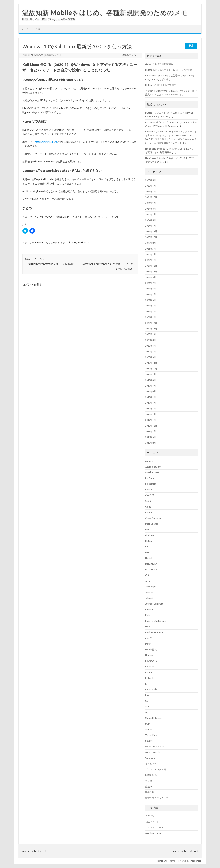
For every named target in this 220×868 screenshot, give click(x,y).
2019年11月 (151, 363)
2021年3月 (151, 306)
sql (147, 712)
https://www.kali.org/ (46, 142)
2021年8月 (151, 277)
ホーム (25, 29)
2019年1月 (151, 420)
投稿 (38, 29)
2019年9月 (151, 374)
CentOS (149, 490)
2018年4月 (151, 437)
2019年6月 (151, 391)
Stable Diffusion (153, 718)
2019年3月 (151, 409)
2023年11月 (151, 231)
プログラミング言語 (155, 769)
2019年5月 (151, 397)
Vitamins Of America (166, 126)
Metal (148, 644)
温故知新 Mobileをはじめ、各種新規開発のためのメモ (105, 13)
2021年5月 (151, 294)
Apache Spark (152, 472)
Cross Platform (153, 518)
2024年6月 (151, 220)
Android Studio (153, 467)
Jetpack (149, 598)
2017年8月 (151, 443)
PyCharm (150, 667)
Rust (147, 695)
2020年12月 (151, 323)
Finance (165, 116)
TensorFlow (151, 735)
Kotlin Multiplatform (156, 621)
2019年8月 (151, 380)
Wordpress (195, 861)
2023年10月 (151, 237)
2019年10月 (151, 369)
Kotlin (148, 615)
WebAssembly (152, 752)
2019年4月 (151, 403)
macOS (149, 638)
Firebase (150, 535)
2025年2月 (151, 186)
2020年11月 (151, 329)
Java (147, 581)
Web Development (155, 746)
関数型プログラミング (157, 798)
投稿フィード (152, 822)
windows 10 (84, 242)
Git (147, 547)
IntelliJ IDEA (151, 564)
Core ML (149, 512)
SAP (147, 701)
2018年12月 (151, 426)
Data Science (152, 524)
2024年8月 (151, 209)
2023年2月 (151, 260)
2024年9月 (151, 203)
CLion (148, 501)
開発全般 (150, 792)
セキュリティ (53, 242)
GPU (147, 552)
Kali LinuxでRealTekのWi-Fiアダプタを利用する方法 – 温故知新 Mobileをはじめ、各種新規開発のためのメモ (171, 139)
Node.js (149, 655)
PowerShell (151, 661)
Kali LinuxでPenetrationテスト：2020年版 (49, 264)
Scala (148, 706)
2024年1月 (151, 226)
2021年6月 (151, 289)
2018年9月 (151, 431)
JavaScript (150, 587)
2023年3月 (151, 254)
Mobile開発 (151, 650)
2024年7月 (151, 214)
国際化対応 (151, 775)
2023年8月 (151, 243)
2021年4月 (151, 300)
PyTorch (149, 678)
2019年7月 (151, 386)
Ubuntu (149, 741)
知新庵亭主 (37, 55)
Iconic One (162, 861)
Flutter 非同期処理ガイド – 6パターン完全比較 (169, 70)
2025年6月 (151, 180)
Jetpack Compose (154, 604)
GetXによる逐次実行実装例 (159, 64)
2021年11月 (151, 271)
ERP (147, 529)
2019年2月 (151, 414)
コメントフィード (154, 827)
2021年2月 (151, 311)
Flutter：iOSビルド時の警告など (162, 85)
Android (149, 461)
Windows (150, 758)
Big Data (150, 478)
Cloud (148, 507)
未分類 (149, 781)
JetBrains (150, 592)
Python (149, 672)
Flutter (149, 541)
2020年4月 (151, 357)
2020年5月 (151, 351)
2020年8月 (151, 340)
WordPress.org (153, 833)
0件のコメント (131, 55)
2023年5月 (151, 249)
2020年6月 (151, 346)
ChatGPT (150, 495)
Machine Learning (154, 632)
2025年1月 (151, 192)
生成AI (148, 787)
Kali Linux (40, 242)
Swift (148, 724)
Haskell (149, 558)
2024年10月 (151, 197)
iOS (147, 575)
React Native (152, 689)
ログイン (150, 816)
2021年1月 (151, 317)
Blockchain (151, 484)
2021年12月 (151, 266)
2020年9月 (151, 334)
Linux (148, 627)
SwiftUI (149, 729)
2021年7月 (151, 283)
